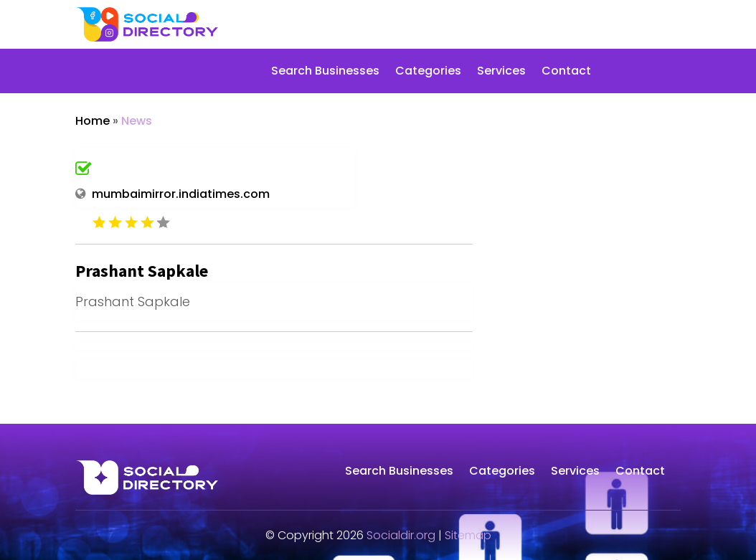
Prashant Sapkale (142, 271)
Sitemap (468, 535)
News (137, 121)
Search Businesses (325, 72)
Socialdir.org (401, 535)
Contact (566, 72)
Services (501, 72)
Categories (428, 72)
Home (93, 121)
